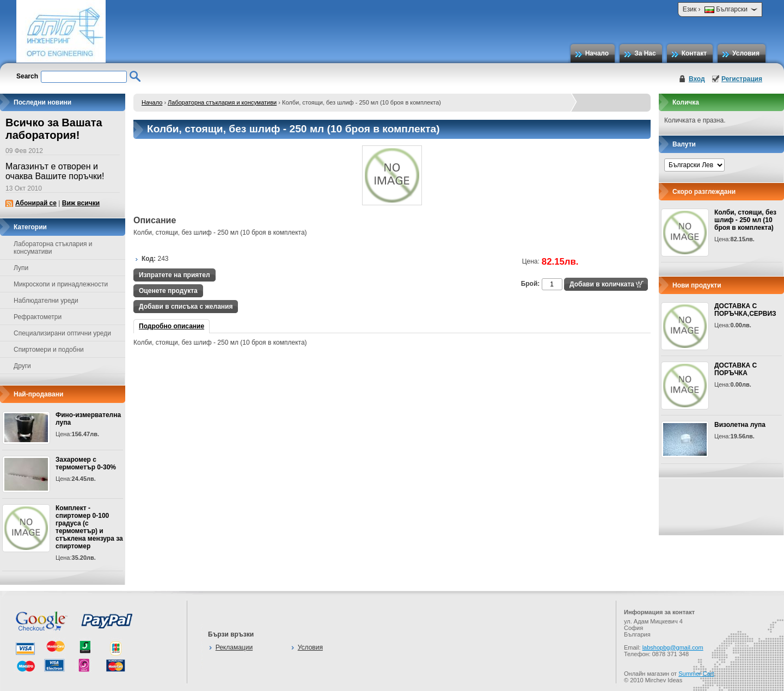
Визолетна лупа (740, 425)
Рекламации (234, 647)
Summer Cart (696, 674)
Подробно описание (171, 326)
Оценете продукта (168, 291)
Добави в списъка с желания (186, 307)
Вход (697, 79)
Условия (746, 53)
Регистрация (742, 79)
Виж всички (81, 203)
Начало (597, 53)
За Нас (645, 53)
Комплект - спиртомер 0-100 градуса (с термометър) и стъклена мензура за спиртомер (89, 527)
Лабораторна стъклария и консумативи (222, 102)
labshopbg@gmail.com (673, 647)
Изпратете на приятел (174, 275)
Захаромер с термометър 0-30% (86, 463)
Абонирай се (36, 203)
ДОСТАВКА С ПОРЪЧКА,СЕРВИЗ (745, 310)
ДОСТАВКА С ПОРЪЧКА (736, 369)
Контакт (694, 53)
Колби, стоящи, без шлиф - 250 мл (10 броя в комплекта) (745, 220)
